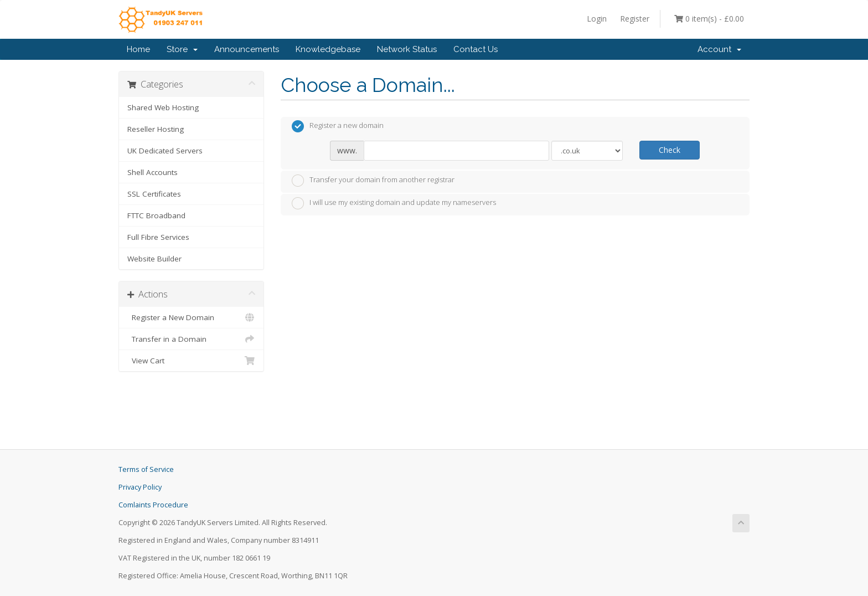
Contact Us (476, 49)
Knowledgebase (328, 49)
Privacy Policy (140, 487)
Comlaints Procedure (153, 505)
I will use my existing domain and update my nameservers (394, 203)
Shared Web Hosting (163, 107)
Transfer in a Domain (191, 339)
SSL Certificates (154, 194)
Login (597, 19)
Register (635, 19)
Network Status (407, 49)
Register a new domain (338, 126)
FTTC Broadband (156, 215)
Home (138, 49)
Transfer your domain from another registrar (373, 181)
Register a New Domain (191, 317)
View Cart (191, 361)
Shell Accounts (153, 172)
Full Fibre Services (158, 237)
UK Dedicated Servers (165, 151)
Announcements (247, 49)
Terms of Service (146, 469)
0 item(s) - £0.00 (709, 19)
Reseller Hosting (156, 129)
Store (182, 49)
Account (719, 49)
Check (670, 150)
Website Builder (154, 259)
